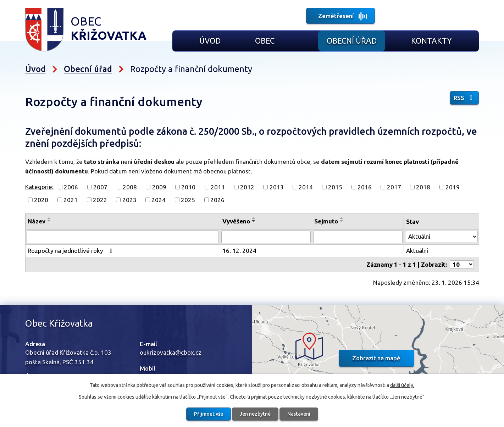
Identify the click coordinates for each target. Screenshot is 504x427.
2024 (159, 200)
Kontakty (431, 41)
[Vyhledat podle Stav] (441, 236)
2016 (365, 187)
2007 (100, 187)
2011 (218, 187)
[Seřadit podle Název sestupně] (49, 221)
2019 (453, 187)
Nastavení (299, 414)
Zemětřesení (336, 16)
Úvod (210, 41)
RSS (465, 98)
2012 (247, 187)
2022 (100, 200)
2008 (130, 187)
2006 (71, 187)
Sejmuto (326, 221)
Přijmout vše (209, 414)
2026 (217, 200)
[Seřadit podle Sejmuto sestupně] (342, 221)
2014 (306, 187)
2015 (335, 187)
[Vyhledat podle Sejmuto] (358, 237)
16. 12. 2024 (240, 251)
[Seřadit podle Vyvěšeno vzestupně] (255, 218)
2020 (41, 200)
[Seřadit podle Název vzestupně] (49, 218)
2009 (159, 187)
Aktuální (417, 251)
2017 (394, 187)
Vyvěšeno (237, 221)
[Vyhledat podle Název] (123, 237)
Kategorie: (39, 186)
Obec (265, 41)
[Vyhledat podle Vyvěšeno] (267, 237)
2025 (188, 200)
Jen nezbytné (255, 414)
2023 (129, 200)
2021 (71, 200)
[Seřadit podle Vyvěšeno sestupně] (255, 221)
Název (37, 221)
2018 (423, 187)
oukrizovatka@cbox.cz (171, 352)
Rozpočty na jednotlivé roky (71, 251)
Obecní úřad (352, 41)
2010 (188, 187)
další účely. (402, 385)
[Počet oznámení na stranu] (462, 264)
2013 (277, 187)
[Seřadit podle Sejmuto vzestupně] (342, 218)
